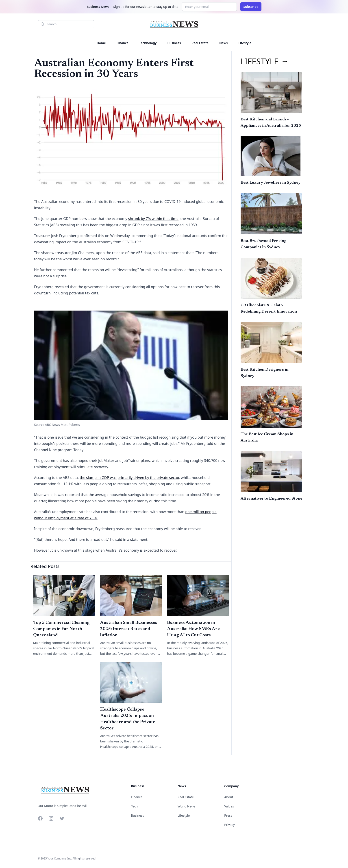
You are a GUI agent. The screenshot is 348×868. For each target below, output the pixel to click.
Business (174, 43)
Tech (134, 806)
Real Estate (200, 43)
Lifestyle (245, 43)
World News (186, 806)
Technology (148, 43)
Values (229, 806)
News (224, 43)
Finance (123, 43)
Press (228, 815)
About (229, 797)
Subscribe (251, 7)
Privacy (229, 825)
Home (101, 43)
